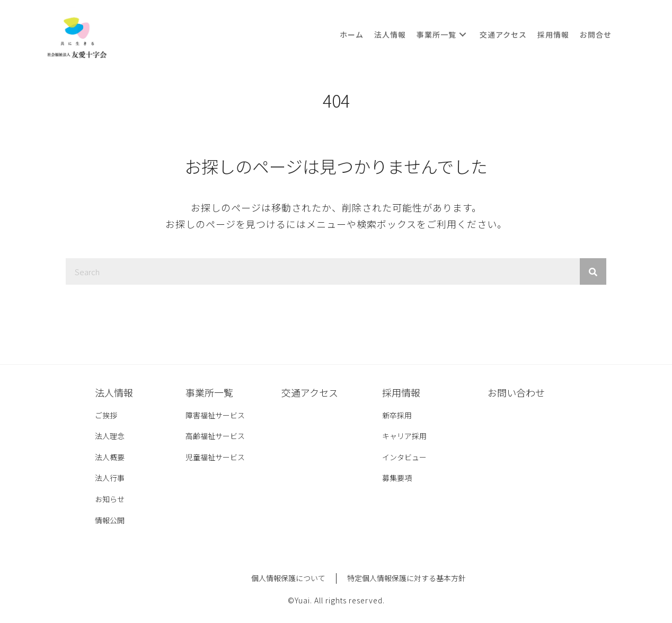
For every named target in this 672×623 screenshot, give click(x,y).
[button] (463, 35)
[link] (352, 34)
